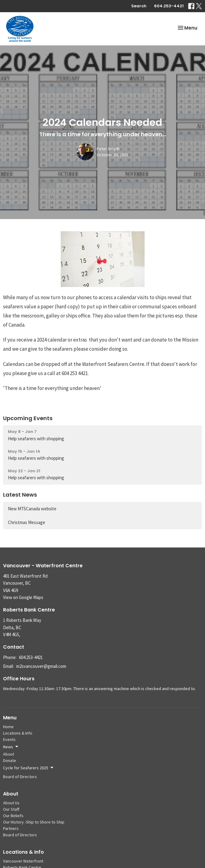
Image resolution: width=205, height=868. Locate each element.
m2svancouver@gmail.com (41, 666)
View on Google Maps (23, 597)
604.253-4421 (169, 6)
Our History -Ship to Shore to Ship (34, 822)
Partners (11, 828)
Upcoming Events (28, 418)
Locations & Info (18, 733)
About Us (11, 803)
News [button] (11, 747)
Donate (10, 760)
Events (9, 739)
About (9, 754)
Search (139, 6)
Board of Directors (20, 777)
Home (8, 727)
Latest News (20, 495)
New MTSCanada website (32, 509)
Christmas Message (27, 522)
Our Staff (11, 809)
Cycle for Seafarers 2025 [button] (29, 768)
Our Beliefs (13, 816)
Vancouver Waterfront (23, 861)
